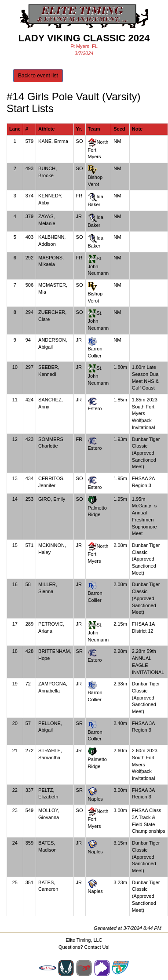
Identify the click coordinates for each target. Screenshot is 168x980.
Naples (95, 799)
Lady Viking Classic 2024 (84, 38)
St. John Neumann (99, 266)
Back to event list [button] (38, 76)
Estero (95, 408)
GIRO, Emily (52, 499)
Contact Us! (97, 947)
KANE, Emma (53, 141)
